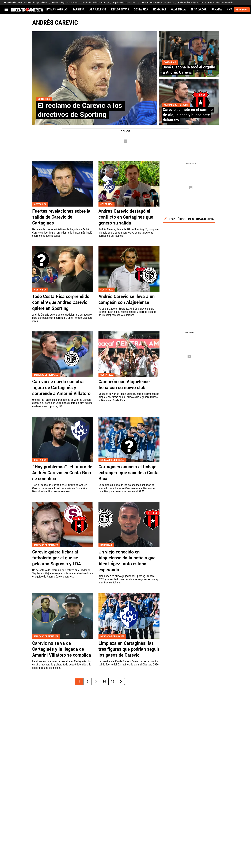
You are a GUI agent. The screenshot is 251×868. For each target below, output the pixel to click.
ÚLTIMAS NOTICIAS (57, 10)
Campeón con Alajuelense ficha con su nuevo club (124, 385)
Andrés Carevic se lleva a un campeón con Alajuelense (127, 300)
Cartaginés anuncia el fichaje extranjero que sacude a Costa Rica (129, 473)
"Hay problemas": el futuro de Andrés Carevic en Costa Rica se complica (62, 473)
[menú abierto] (6, 10)
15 (113, 682)
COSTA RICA (141, 10)
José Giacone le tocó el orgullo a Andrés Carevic (189, 70)
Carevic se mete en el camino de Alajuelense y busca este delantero (188, 115)
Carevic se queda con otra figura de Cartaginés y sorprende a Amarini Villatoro (61, 388)
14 (104, 682)
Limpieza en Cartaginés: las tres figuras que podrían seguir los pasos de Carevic (129, 649)
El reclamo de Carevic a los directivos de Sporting (80, 110)
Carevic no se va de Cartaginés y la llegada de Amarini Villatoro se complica (62, 649)
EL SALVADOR (199, 10)
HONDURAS (160, 10)
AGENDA (242, 10)
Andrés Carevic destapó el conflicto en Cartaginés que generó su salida (126, 217)
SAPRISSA (79, 10)
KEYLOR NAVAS (120, 10)
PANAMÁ (217, 10)
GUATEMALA (178, 10)
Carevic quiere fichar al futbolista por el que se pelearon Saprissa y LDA (57, 558)
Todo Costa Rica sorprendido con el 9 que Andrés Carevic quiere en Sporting (61, 303)
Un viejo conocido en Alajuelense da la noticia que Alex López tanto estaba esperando (127, 561)
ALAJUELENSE (98, 10)
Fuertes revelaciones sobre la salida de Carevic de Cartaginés (61, 217)
